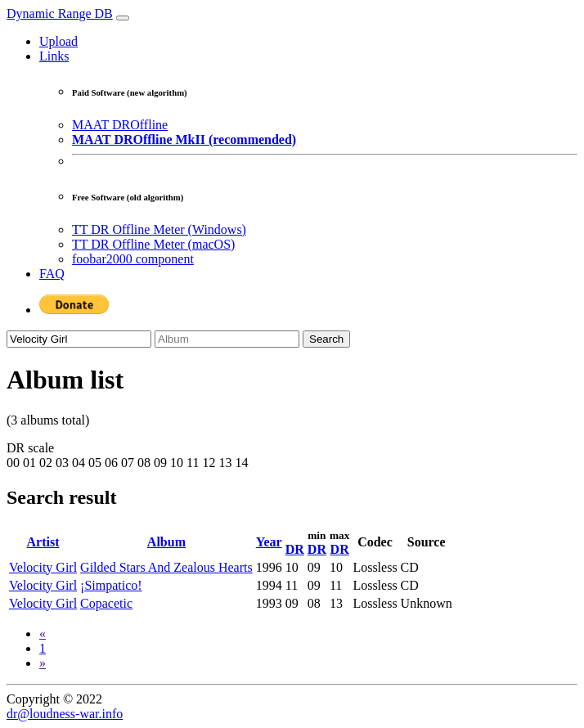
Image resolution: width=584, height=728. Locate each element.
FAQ (52, 274)
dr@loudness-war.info (65, 714)
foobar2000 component (133, 259)
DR (295, 549)
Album (166, 542)
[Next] (43, 663)
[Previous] (43, 634)
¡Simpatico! (111, 585)
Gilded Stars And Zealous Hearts (166, 567)
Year (269, 542)
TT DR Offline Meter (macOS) (153, 244)
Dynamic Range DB (60, 13)
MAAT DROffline (120, 125)
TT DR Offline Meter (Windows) (159, 229)
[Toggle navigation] (123, 18)
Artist (43, 542)
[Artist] (79, 339)
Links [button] (54, 56)
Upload (58, 41)
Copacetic (106, 603)
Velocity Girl (43, 567)
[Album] (227, 339)
